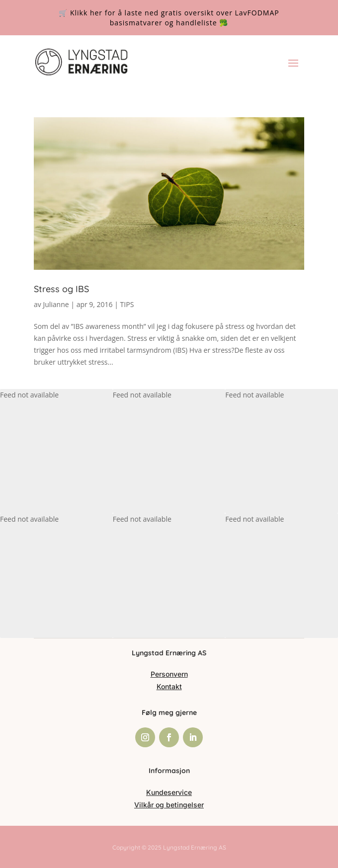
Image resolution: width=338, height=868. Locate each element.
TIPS (127, 304)
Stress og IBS (61, 289)
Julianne (56, 304)
